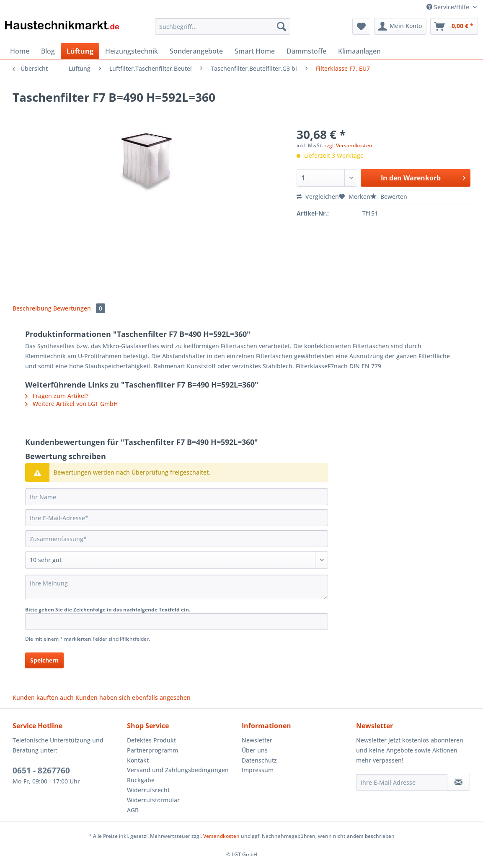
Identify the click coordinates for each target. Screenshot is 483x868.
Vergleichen (318, 196)
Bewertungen (79, 308)
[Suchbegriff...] (223, 26)
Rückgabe (141, 780)
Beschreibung (32, 308)
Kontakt (138, 760)
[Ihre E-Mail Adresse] (402, 782)
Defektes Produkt (151, 740)
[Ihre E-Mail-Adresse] (177, 518)
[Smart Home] (255, 51)
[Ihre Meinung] (177, 587)
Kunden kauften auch (43, 697)
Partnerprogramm (152, 750)
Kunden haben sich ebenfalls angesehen (133, 697)
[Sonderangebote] (196, 51)
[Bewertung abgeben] (177, 560)
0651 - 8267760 (41, 770)
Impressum (258, 770)
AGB (133, 810)
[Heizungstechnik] (132, 51)
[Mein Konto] (400, 26)
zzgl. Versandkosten (348, 145)
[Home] (20, 51)
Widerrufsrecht (148, 790)
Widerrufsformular (153, 800)
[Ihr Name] (177, 497)
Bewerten (389, 196)
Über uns (255, 750)
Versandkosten (221, 836)
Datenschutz (259, 760)
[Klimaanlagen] (359, 51)
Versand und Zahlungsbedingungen (178, 770)
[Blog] (48, 51)
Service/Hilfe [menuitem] (449, 7)
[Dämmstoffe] (306, 51)
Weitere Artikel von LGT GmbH (71, 404)
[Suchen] (282, 26)
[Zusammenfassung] (177, 539)
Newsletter (257, 740)
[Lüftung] (80, 51)
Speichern (44, 660)
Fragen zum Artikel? (57, 396)
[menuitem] (223, 30)
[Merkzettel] (361, 26)
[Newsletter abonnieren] (458, 782)
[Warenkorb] (454, 26)
